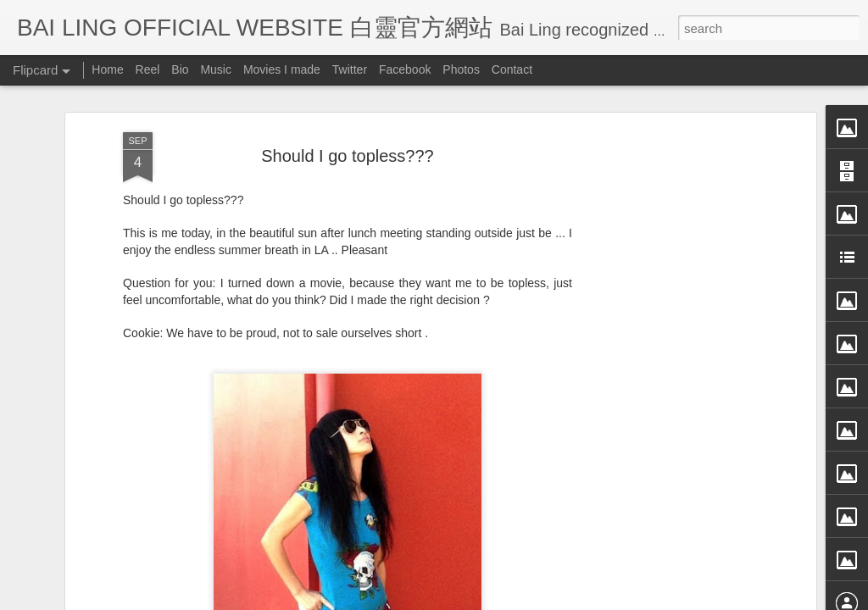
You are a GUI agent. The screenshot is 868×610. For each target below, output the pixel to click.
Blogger (539, 599)
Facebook (405, 69)
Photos (461, 69)
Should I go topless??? (348, 107)
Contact (512, 69)
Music (216, 69)
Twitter (350, 69)
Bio (180, 69)
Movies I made (282, 69)
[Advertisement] (665, 350)
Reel (148, 69)
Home (107, 69)
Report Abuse (589, 599)
